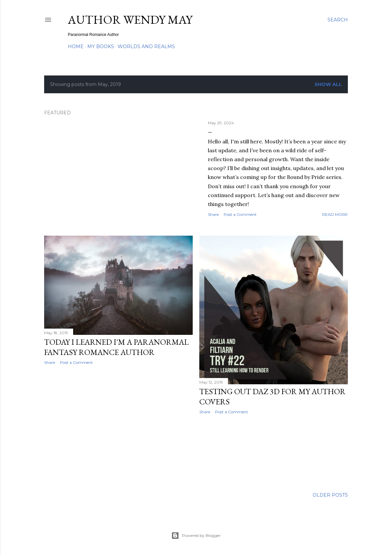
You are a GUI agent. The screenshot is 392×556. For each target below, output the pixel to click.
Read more (335, 214)
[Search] (338, 20)
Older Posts (330, 495)
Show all (328, 84)
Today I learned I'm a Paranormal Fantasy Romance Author (116, 347)
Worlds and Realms (146, 46)
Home (76, 46)
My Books (101, 46)
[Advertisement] (118, 427)
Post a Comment (240, 214)
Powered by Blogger (196, 536)
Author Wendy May (130, 20)
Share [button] (213, 214)
